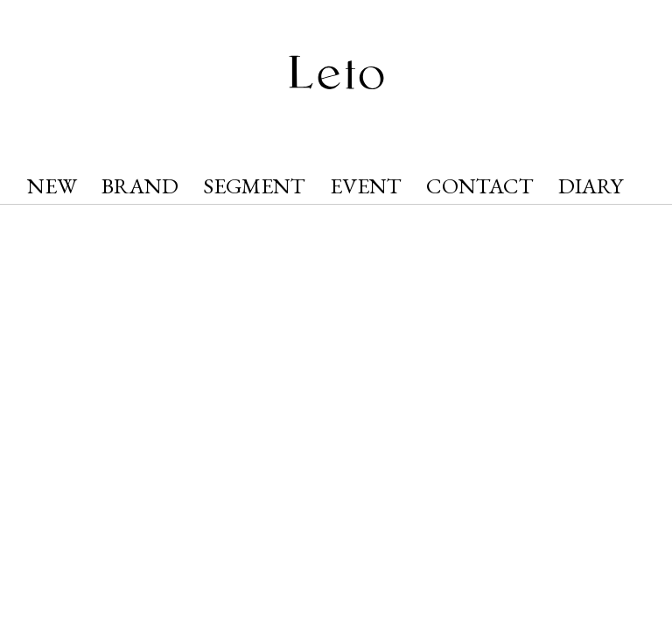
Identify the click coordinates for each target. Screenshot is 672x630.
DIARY (591, 185)
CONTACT (480, 185)
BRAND (140, 185)
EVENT (366, 185)
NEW (52, 185)
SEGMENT (254, 185)
